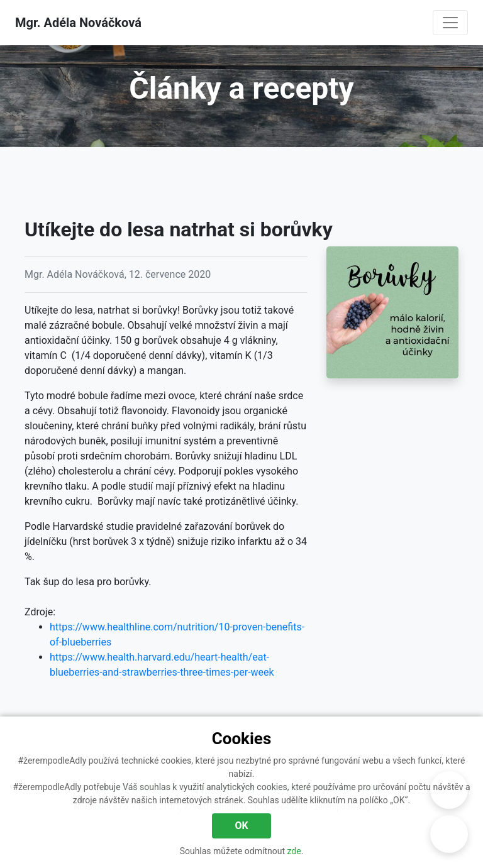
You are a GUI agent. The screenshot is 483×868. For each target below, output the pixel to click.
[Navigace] (450, 23)
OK (241, 826)
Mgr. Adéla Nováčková (78, 23)
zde (294, 851)
